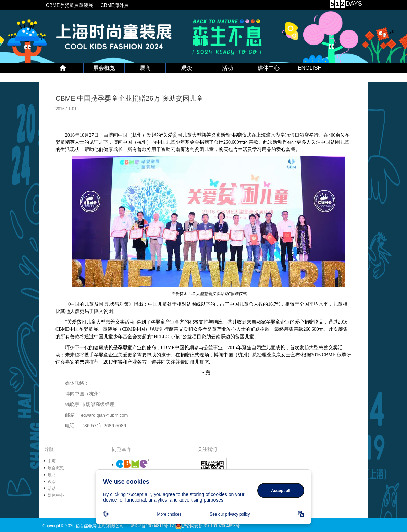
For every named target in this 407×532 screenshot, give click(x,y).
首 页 (63, 68)
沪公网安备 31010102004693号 (207, 526)
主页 (52, 461)
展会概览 (104, 68)
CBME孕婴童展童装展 (70, 5)
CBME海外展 (114, 5)
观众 (186, 68)
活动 (227, 68)
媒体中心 (269, 68)
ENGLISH (310, 68)
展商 (145, 68)
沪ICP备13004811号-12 (152, 526)
